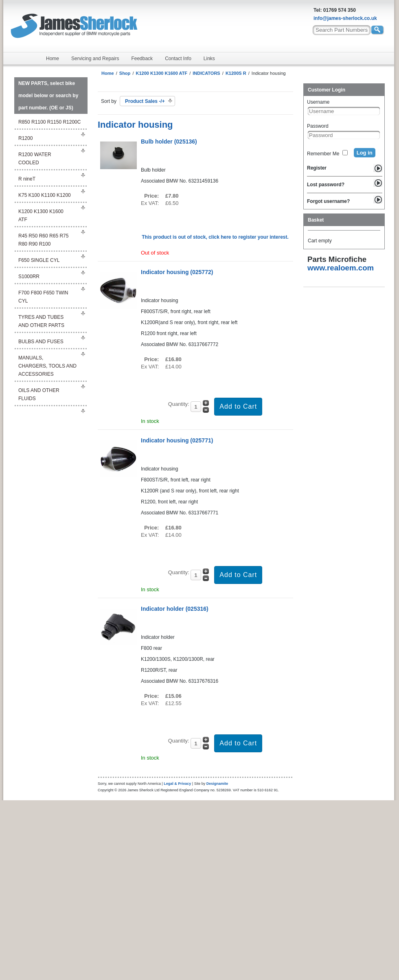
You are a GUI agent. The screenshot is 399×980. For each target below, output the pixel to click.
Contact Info (178, 59)
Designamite (217, 784)
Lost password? (326, 185)
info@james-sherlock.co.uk (345, 18)
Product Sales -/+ (145, 101)
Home (53, 59)
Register (317, 168)
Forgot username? (328, 201)
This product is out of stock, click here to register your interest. (215, 237)
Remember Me (323, 154)
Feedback (142, 59)
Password (318, 126)
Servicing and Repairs (95, 59)
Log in (365, 153)
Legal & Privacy (177, 784)
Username (318, 102)
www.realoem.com (341, 268)
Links (209, 59)
